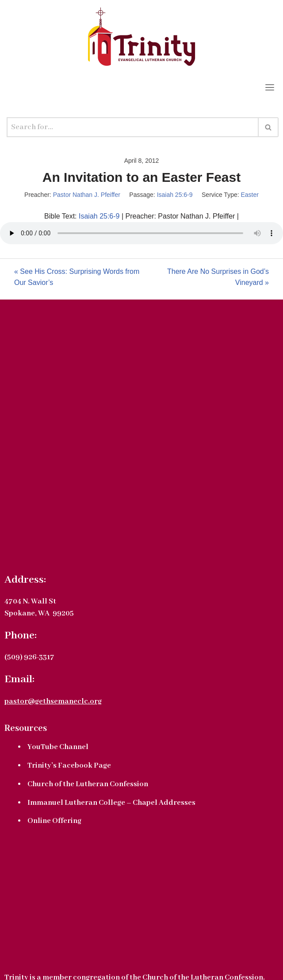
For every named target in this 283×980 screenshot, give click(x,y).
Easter (249, 195)
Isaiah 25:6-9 (175, 195)
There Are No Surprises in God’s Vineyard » (218, 277)
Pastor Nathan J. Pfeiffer (87, 195)
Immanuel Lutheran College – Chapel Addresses (111, 803)
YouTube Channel (58, 747)
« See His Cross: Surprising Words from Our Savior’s (77, 277)
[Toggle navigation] (270, 87)
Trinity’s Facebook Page (69, 766)
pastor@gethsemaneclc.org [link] (53, 701)
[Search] (133, 127)
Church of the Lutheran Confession (88, 784)
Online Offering (54, 821)
